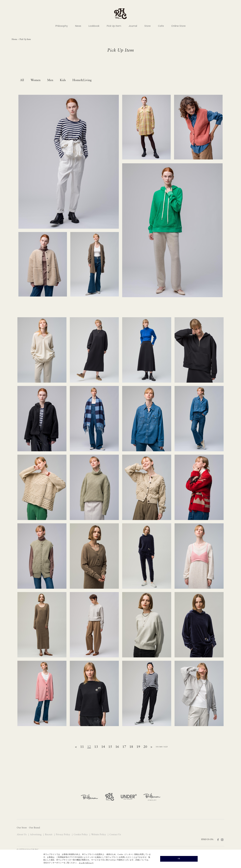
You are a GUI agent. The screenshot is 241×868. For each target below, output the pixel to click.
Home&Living (82, 80)
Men (50, 80)
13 (96, 747)
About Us (22, 835)
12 (89, 747)
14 (103, 747)
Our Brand (34, 828)
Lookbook (94, 26)
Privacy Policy (63, 835)
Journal (133, 26)
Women (36, 80)
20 (145, 747)
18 (131, 747)
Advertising (36, 835)
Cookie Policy (81, 835)
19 (138, 747)
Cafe (161, 26)
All (22, 80)
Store (148, 26)
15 (110, 747)
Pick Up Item (114, 26)
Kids (63, 80)
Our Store (22, 828)
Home (14, 39)
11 (82, 747)
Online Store (178, 26)
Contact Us (115, 835)
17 (124, 747)
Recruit (49, 835)
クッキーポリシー (86, 863)
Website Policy (99, 835)
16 (117, 747)
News (78, 26)
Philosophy (62, 26)
